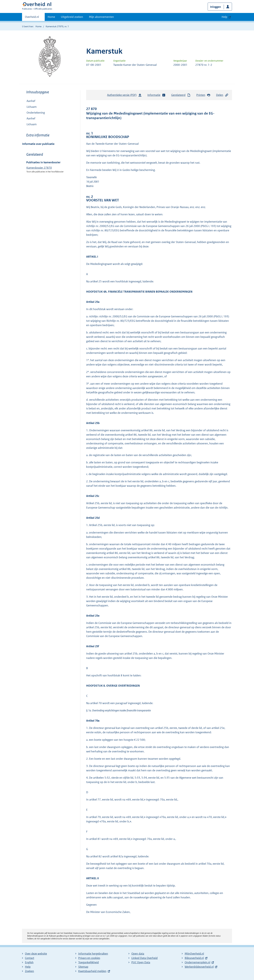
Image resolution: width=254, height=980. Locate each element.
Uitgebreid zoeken (72, 17)
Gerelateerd (181, 95)
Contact (30, 958)
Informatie (156, 95)
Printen (203, 95)
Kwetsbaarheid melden (92, 971)
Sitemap (83, 967)
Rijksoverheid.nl (194, 958)
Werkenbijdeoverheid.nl (199, 967)
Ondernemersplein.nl (197, 962)
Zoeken (29, 971)
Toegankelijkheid (89, 962)
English (29, 962)
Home (51, 17)
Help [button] (224, 17)
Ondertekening (36, 113)
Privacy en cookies (89, 958)
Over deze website (36, 954)
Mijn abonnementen (101, 17)
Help (28, 967)
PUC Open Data (141, 962)
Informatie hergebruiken (93, 954)
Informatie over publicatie (38, 144)
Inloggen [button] (216, 7)
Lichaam (32, 107)
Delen (222, 95)
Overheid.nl (32, 18)
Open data (138, 954)
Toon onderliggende (25, 124)
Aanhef (31, 101)
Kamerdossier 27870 (39, 168)
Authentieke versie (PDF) (124, 96)
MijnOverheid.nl (194, 954)
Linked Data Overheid (144, 958)
